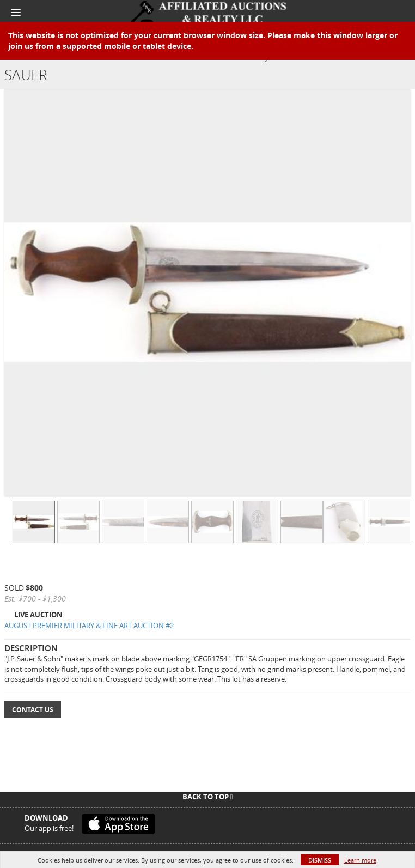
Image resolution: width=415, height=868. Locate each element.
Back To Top (208, 797)
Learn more (360, 860)
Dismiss (320, 860)
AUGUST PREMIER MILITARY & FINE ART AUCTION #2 (89, 626)
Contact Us (33, 710)
